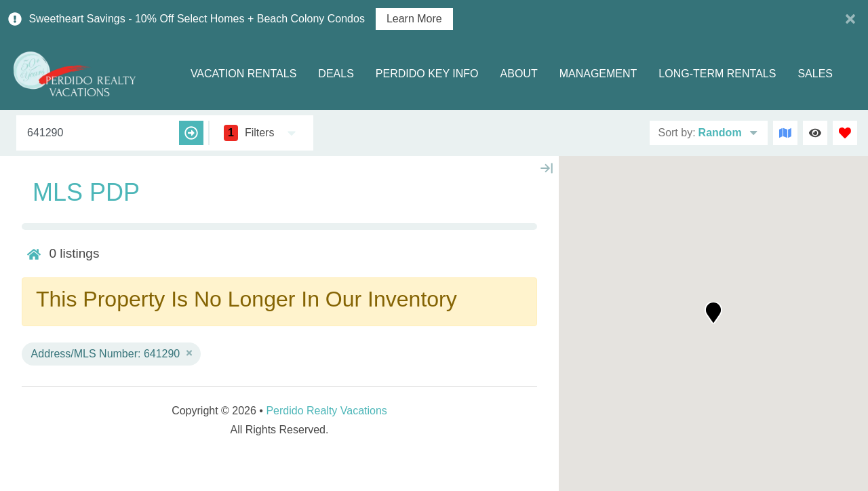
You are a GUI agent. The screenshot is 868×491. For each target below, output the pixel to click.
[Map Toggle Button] (785, 133)
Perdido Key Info (427, 74)
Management (598, 74)
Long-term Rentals (717, 74)
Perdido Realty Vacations (326, 411)
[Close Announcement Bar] (850, 19)
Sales (815, 74)
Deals (336, 74)
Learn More (414, 19)
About (519, 74)
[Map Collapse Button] (547, 168)
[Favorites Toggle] (845, 133)
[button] (713, 313)
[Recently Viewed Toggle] (815, 133)
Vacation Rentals (243, 74)
